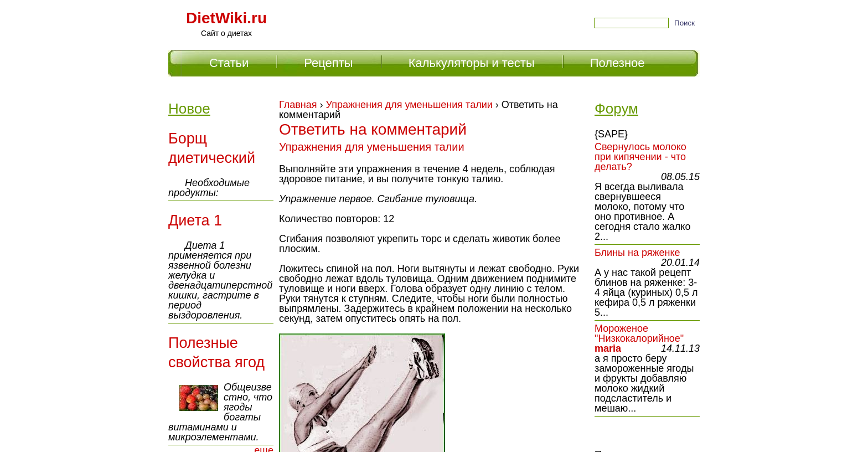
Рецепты (328, 63)
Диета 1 (195, 220)
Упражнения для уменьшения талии (409, 105)
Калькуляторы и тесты (472, 63)
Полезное (618, 63)
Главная (298, 105)
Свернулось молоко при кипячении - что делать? (640, 157)
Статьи (229, 63)
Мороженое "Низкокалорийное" (639, 333)
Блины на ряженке (637, 253)
